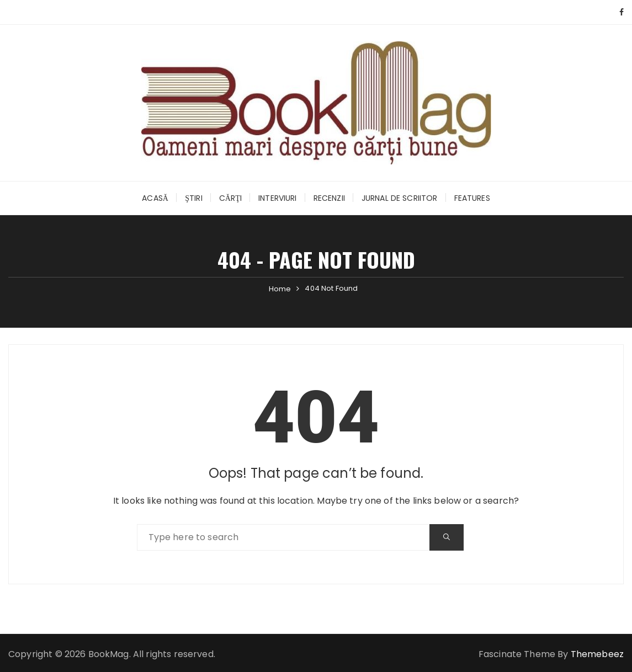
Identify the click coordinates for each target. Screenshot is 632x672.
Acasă (155, 198)
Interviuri (278, 198)
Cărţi (230, 198)
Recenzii (329, 198)
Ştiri (194, 198)
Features (472, 198)
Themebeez (597, 654)
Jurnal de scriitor (400, 198)
